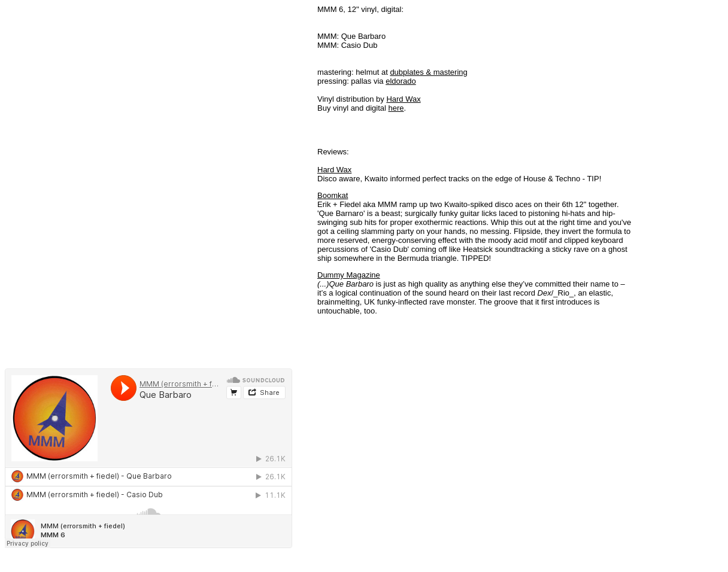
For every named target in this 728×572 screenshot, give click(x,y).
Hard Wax (403, 99)
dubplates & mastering (428, 72)
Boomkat (333, 195)
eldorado (401, 81)
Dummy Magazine (349, 275)
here (396, 108)
